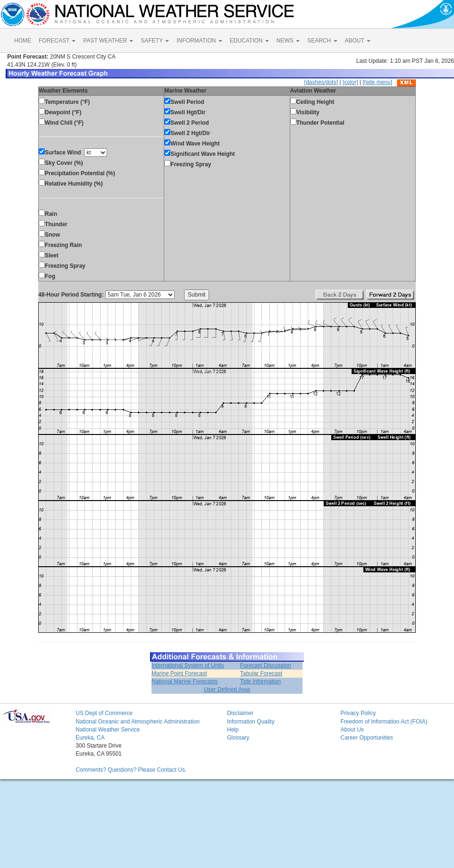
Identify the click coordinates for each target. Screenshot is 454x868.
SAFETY (155, 41)
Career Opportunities (366, 738)
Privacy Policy (358, 713)
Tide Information (261, 681)
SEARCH (322, 41)
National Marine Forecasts (185, 681)
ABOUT (358, 41)
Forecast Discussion (266, 665)
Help (233, 730)
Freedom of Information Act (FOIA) (384, 722)
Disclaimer (240, 713)
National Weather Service (108, 730)
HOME (23, 41)
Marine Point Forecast (179, 673)
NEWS (288, 41)
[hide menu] (377, 82)
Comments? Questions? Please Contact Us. (131, 770)
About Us (352, 730)
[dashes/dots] (321, 82)
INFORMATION (199, 41)
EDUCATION (249, 41)
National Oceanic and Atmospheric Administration (138, 722)
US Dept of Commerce (104, 713)
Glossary (238, 738)
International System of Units (188, 665)
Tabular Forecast (261, 673)
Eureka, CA (90, 738)
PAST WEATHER (108, 41)
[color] (350, 82)
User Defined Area (227, 689)
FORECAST (57, 41)
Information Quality (251, 722)
